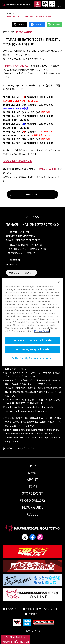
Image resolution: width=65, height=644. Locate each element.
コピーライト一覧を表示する (20, 448)
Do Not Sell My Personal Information (15, 639)
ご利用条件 (33, 614)
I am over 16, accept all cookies (32, 349)
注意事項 (30, 609)
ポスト (21, 24)
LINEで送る (56, 24)
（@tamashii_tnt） (48, 169)
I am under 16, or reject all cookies (33, 340)
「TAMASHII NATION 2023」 (16, 66)
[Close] (59, 282)
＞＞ (17, 161)
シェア (39, 24)
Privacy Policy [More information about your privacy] (42, 331)
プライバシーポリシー (49, 609)
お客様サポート (13, 609)
